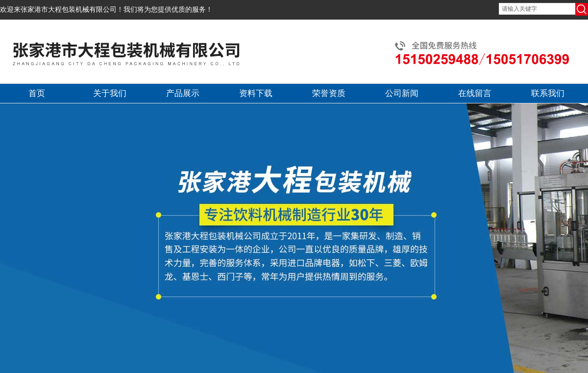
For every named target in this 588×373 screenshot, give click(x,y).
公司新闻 (402, 93)
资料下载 (256, 93)
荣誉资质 (329, 93)
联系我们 (548, 93)
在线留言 (475, 93)
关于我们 (110, 93)
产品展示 (183, 93)
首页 (37, 93)
